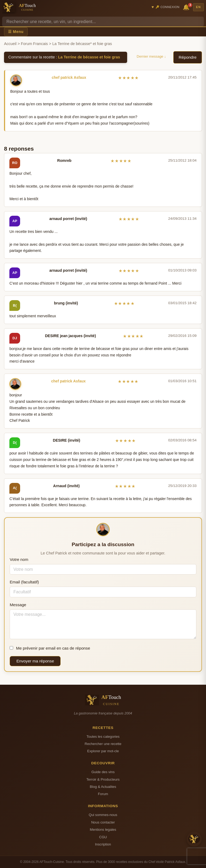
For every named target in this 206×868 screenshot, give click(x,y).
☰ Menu (16, 32)
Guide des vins (103, 772)
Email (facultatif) (24, 582)
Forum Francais (34, 44)
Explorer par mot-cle (103, 751)
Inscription (103, 844)
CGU (103, 837)
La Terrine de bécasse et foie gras (89, 57)
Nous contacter (103, 822)
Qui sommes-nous (103, 815)
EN (198, 7)
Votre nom (19, 559)
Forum (103, 794)
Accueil (10, 44)
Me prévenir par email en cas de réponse (50, 648)
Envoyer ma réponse (35, 661)
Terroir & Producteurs (103, 779)
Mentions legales (103, 830)
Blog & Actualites (103, 787)
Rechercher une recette (103, 744)
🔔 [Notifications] (187, 7)
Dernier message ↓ (151, 56)
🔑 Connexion (168, 7)
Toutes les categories (103, 737)
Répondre (188, 57)
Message (18, 605)
